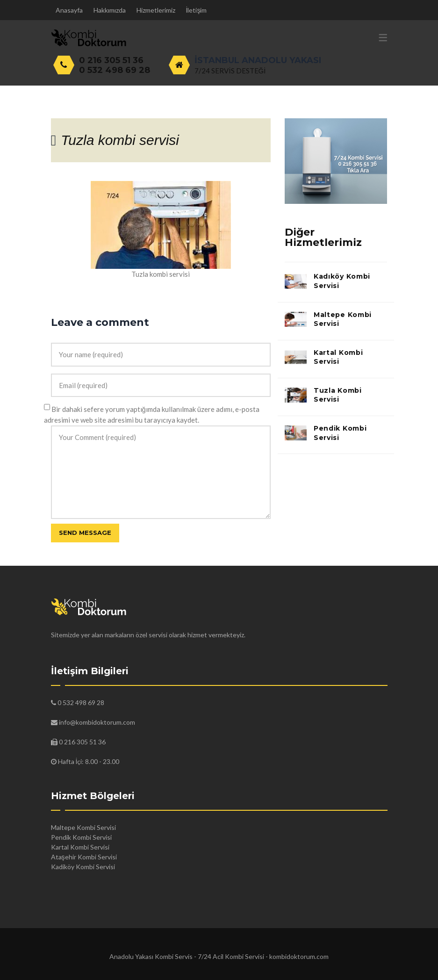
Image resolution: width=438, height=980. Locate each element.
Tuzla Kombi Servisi (338, 395)
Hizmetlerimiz (156, 10)
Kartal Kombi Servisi (338, 357)
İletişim (197, 10)
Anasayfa (69, 10)
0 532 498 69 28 (115, 70)
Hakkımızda (110, 10)
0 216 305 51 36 (111, 60)
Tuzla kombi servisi (120, 140)
